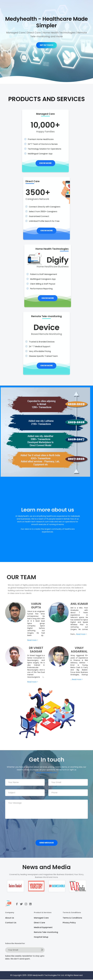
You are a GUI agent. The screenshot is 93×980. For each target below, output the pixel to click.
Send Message (46, 844)
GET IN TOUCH (47, 45)
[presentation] (23, 829)
